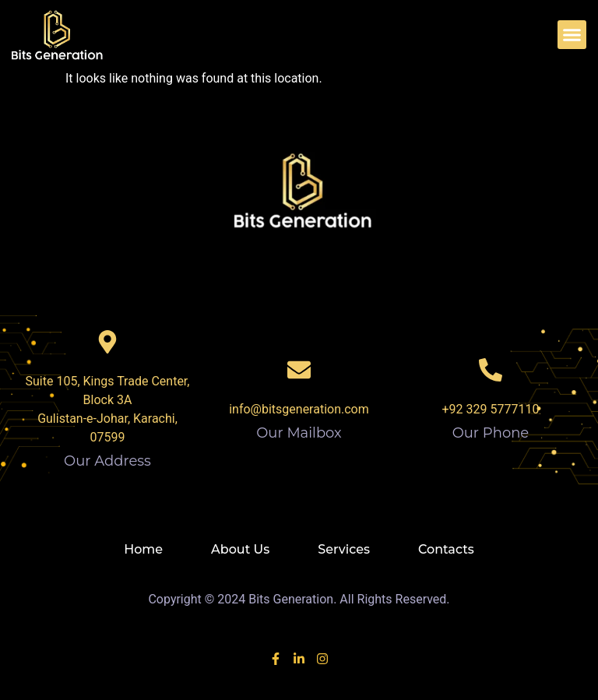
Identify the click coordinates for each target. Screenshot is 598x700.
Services (344, 549)
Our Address (107, 461)
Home (143, 549)
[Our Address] (107, 342)
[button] (572, 35)
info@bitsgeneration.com (299, 409)
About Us (240, 549)
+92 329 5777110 (491, 409)
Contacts (446, 549)
